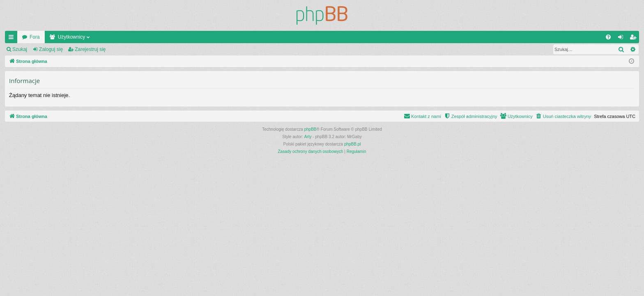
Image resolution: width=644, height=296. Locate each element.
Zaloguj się (51, 49)
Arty (308, 137)
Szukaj (20, 49)
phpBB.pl (353, 144)
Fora (35, 37)
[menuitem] (608, 37)
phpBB (310, 129)
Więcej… (13, 39)
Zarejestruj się (90, 49)
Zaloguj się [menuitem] (622, 39)
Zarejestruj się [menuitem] (635, 39)
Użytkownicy (72, 37)
